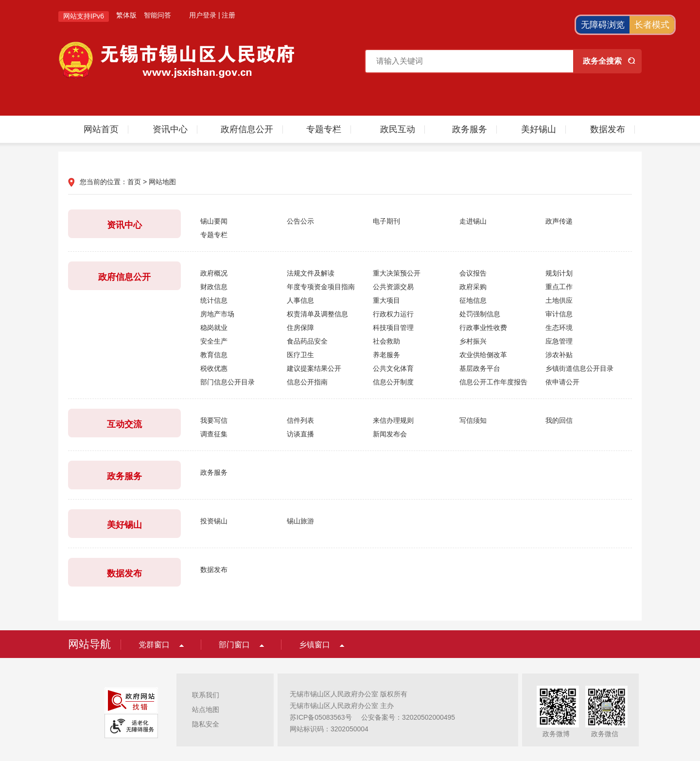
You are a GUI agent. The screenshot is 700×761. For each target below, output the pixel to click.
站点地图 (206, 709)
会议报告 (473, 273)
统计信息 (214, 300)
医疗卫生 (300, 355)
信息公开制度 (393, 382)
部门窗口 (234, 645)
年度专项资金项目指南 (321, 287)
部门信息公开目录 (227, 382)
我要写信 (214, 420)
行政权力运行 (393, 314)
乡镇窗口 (315, 645)
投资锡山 (214, 521)
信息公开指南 (307, 382)
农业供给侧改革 (483, 355)
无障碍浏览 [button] (603, 25)
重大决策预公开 (397, 273)
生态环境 (559, 328)
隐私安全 (206, 724)
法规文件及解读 (311, 273)
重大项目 (386, 300)
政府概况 (214, 273)
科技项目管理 (393, 328)
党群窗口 (154, 645)
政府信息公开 (247, 129)
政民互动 (398, 129)
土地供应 (559, 300)
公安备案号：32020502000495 (408, 717)
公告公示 (300, 221)
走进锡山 (473, 221)
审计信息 (559, 314)
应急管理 (559, 341)
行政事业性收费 (483, 328)
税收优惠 (214, 368)
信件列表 (300, 420)
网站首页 (101, 129)
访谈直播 (300, 434)
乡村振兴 (473, 341)
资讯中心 (170, 129)
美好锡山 (539, 129)
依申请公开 (562, 382)
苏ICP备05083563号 (321, 717)
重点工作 (559, 287)
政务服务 (470, 129)
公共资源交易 (393, 287)
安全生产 (214, 341)
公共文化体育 (393, 368)
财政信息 (214, 287)
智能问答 (157, 15)
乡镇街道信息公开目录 (579, 368)
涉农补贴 (559, 355)
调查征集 (214, 434)
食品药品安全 (307, 341)
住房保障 (300, 328)
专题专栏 (324, 129)
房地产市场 (217, 314)
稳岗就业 (214, 328)
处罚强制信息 (480, 314)
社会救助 (386, 341)
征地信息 (473, 300)
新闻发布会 (390, 434)
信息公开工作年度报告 (493, 382)
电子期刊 (386, 221)
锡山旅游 (300, 521)
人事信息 (300, 300)
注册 (228, 15)
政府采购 (473, 287)
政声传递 (559, 221)
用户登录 (203, 15)
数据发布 (608, 129)
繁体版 (126, 15)
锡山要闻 (214, 221)
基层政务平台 (480, 368)
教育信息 (214, 355)
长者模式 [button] (652, 25)
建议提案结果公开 (314, 368)
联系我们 (206, 695)
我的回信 (559, 420)
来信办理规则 (393, 420)
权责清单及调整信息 (317, 314)
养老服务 (386, 355)
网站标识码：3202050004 (329, 729)
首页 (134, 182)
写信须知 (473, 420)
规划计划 (559, 273)
